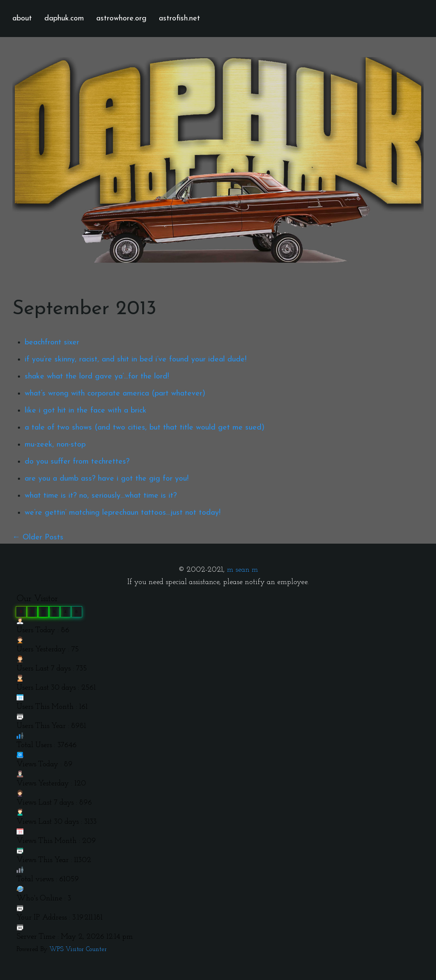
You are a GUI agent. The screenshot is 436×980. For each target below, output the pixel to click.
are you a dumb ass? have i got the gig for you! (107, 479)
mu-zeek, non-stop (55, 445)
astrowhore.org (121, 19)
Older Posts (43, 537)
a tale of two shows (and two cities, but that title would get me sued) (145, 428)
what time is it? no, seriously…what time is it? (101, 496)
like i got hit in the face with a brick (86, 411)
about (22, 19)
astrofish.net (179, 19)
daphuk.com (64, 19)
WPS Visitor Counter (78, 950)
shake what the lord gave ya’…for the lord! (97, 377)
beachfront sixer (52, 342)
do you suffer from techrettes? (77, 462)
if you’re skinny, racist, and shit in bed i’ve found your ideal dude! (136, 360)
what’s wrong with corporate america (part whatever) (115, 394)
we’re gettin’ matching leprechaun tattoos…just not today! (123, 513)
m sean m (242, 570)
